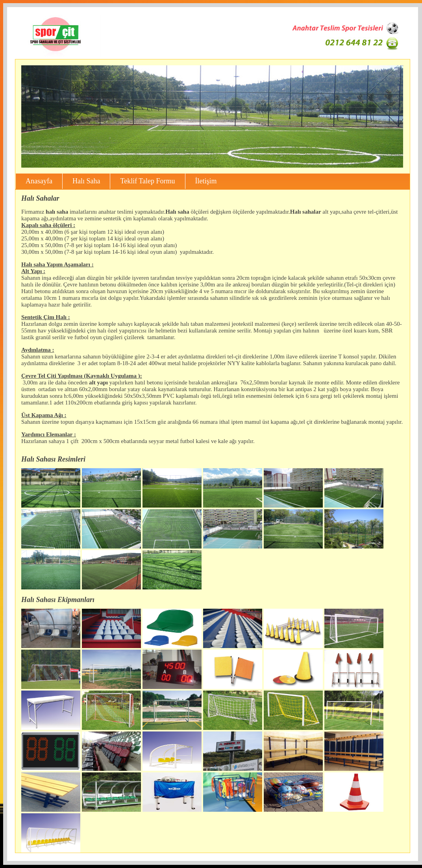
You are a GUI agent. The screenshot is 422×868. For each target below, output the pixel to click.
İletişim (206, 181)
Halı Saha (86, 181)
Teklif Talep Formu (147, 181)
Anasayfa (39, 181)
